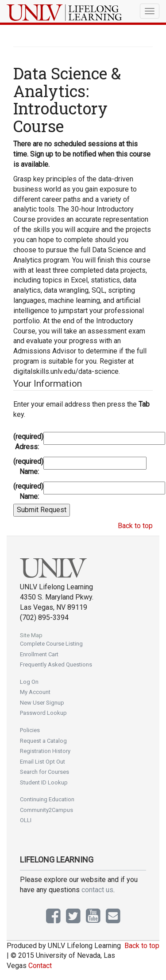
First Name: (27, 466)
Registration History (45, 751)
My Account (35, 692)
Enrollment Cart (39, 654)
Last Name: (27, 491)
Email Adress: (27, 442)
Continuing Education (47, 799)
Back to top (135, 526)
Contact (40, 966)
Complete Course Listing (51, 644)
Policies (30, 730)
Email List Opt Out (42, 762)
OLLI (26, 820)
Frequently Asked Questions (56, 664)
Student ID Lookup (44, 782)
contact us (97, 890)
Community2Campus (46, 810)
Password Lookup (43, 713)
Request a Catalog (43, 741)
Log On (29, 682)
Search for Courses (44, 772)
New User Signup (42, 703)
